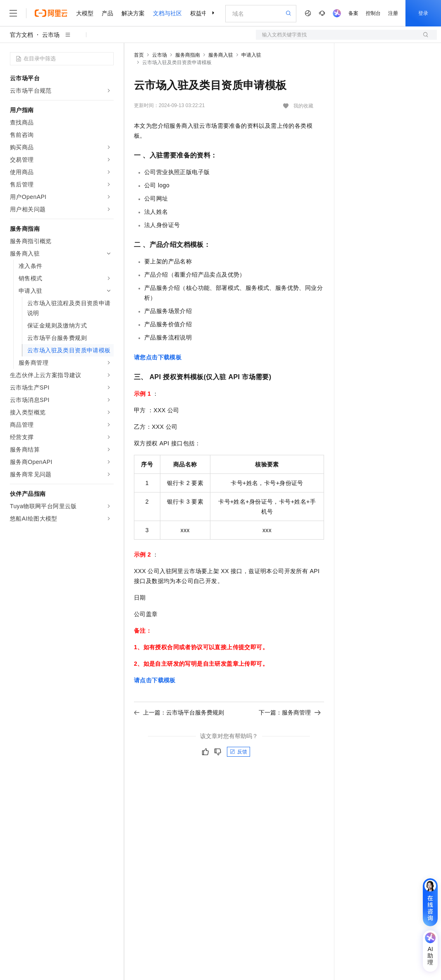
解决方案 (133, 13)
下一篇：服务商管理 (290, 712)
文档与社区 (167, 13)
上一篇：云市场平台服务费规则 (179, 712)
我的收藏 (303, 106)
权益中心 (202, 13)
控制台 (373, 13)
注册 (393, 13)
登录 (423, 13)
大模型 (85, 13)
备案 (353, 13)
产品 (107, 13)
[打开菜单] (13, 13)
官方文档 (21, 35)
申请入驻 (251, 55)
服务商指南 (188, 55)
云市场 (51, 35)
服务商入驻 (221, 55)
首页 (139, 55)
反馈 (238, 752)
